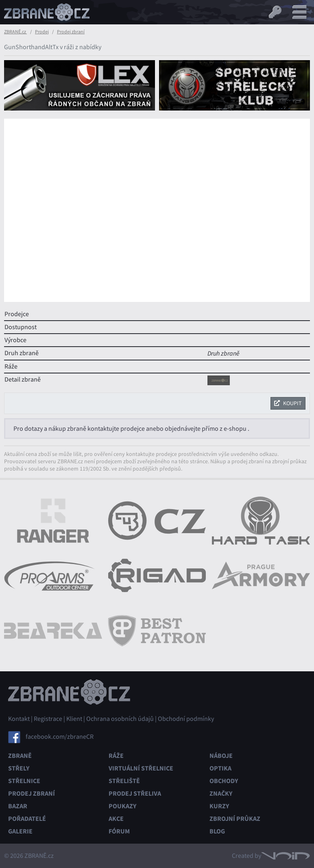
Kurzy (219, 806)
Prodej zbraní (71, 32)
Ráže (116, 756)
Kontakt (19, 719)
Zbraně (20, 756)
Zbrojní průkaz (235, 819)
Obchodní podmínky (186, 719)
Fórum (119, 831)
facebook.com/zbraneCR (60, 737)
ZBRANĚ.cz (15, 32)
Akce (116, 819)
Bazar (18, 806)
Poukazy (122, 806)
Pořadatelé (27, 819)
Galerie (20, 831)
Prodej (42, 32)
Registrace (48, 719)
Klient (74, 719)
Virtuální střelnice (141, 768)
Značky (221, 793)
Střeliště (124, 781)
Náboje (221, 756)
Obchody (224, 781)
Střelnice (24, 781)
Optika (220, 768)
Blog (217, 831)
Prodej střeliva (135, 793)
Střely (19, 768)
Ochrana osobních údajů (120, 719)
